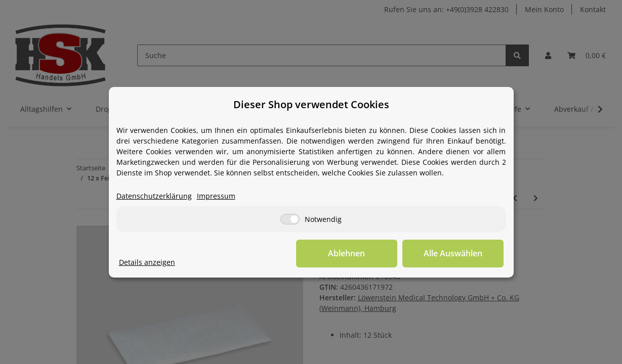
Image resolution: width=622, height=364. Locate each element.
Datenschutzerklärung (154, 196)
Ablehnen (346, 253)
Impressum (216, 196)
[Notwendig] (290, 219)
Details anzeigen (147, 262)
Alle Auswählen (453, 253)
